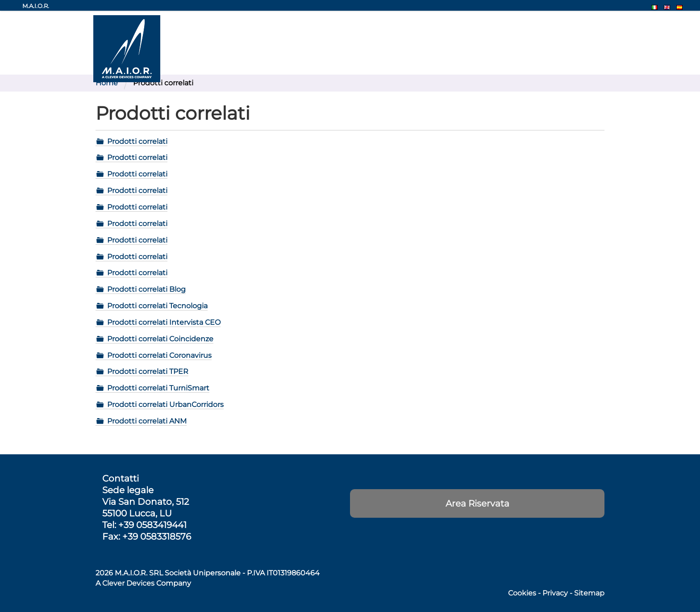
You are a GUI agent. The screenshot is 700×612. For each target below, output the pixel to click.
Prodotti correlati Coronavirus (159, 355)
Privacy (555, 593)
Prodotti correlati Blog (146, 289)
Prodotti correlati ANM (147, 421)
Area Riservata (477, 503)
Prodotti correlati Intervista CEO (164, 322)
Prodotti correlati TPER (148, 371)
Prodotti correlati (137, 141)
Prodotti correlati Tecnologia (157, 306)
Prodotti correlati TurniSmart (158, 388)
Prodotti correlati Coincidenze (160, 339)
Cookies (522, 593)
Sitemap (589, 593)
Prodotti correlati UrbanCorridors (165, 405)
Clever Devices (128, 583)
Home (107, 83)
